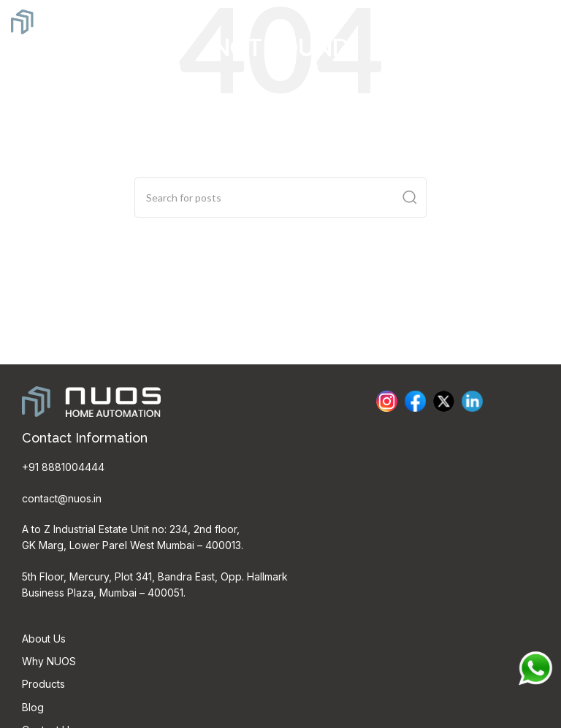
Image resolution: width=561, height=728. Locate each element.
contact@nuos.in (62, 498)
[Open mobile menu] (543, 22)
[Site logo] (66, 20)
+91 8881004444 (63, 467)
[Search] (280, 198)
